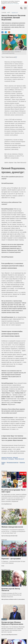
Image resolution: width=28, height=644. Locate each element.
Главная (3, 462)
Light (3, 508)
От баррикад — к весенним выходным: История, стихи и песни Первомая (13, 562)
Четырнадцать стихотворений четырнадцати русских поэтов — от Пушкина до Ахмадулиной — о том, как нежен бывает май (14, 531)
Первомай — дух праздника (11, 559)
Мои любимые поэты (6, 570)
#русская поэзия (5, 635)
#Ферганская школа (13, 635)
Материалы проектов (13, 462)
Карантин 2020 (15, 13)
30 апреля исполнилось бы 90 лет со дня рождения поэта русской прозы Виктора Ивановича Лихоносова (11, 595)
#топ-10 (3, 504)
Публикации (4, 540)
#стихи (16, 536)
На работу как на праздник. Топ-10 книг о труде (13, 491)
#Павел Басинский (19, 459)
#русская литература (6, 536)
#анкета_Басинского (7, 458)
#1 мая (10, 504)
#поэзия (13, 536)
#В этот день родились (20, 599)
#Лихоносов (12, 599)
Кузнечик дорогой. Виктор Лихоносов (11, 590)
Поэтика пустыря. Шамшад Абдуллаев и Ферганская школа (12, 623)
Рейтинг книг (4, 471)
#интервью (11, 459)
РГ (16, 57)
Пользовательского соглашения (12, 4)
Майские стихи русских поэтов (12, 527)
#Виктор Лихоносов (6, 599)
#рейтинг (7, 504)
